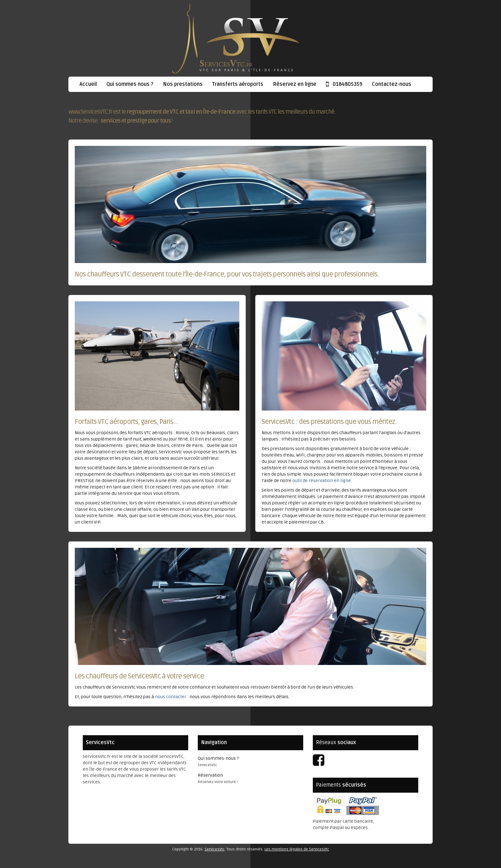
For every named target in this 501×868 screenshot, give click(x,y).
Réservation (210, 775)
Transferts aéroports (238, 84)
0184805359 (344, 84)
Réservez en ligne (295, 84)
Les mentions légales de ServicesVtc (297, 849)
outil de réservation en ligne (322, 481)
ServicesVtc (215, 849)
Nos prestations (183, 84)
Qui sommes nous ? (130, 84)
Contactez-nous (392, 84)
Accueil (88, 84)
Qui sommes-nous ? (218, 758)
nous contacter (171, 697)
